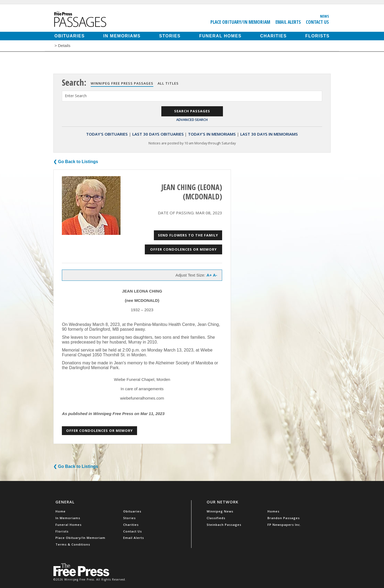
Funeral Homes (220, 36)
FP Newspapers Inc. (284, 525)
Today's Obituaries (107, 134)
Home (61, 511)
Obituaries (70, 36)
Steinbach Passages (224, 525)
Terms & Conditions (73, 544)
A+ (209, 275)
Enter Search (76, 96)
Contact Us (317, 22)
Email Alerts (288, 22)
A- (215, 275)
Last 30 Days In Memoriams (269, 134)
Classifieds (216, 518)
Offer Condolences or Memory (183, 249)
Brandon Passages (284, 518)
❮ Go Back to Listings (76, 162)
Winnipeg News (220, 511)
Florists (317, 36)
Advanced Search (192, 120)
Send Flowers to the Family (188, 235)
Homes (273, 511)
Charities (273, 36)
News (325, 16)
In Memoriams (122, 36)
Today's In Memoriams (212, 134)
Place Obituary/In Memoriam (240, 22)
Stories (170, 36)
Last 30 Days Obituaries (158, 134)
